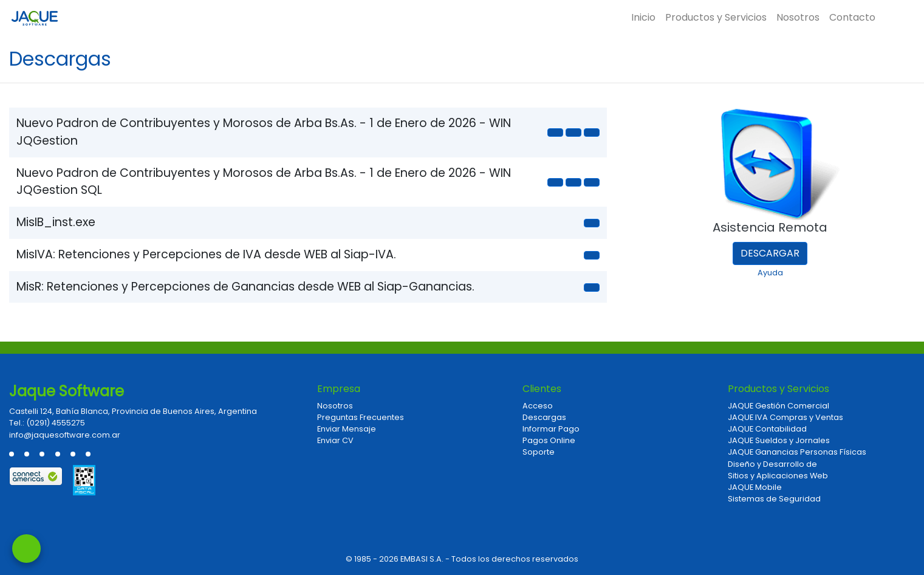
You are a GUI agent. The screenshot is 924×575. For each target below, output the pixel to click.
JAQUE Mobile (755, 487)
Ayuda (770, 273)
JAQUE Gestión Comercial (779, 406)
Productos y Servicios (716, 17)
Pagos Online (549, 440)
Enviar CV (335, 440)
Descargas (544, 417)
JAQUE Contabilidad (767, 429)
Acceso (538, 406)
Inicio (643, 17)
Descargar (770, 253)
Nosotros (798, 17)
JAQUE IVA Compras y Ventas (785, 417)
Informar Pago (551, 429)
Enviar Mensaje (347, 429)
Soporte (539, 452)
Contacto (852, 17)
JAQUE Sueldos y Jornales (779, 440)
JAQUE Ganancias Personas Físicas (797, 452)
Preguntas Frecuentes (361, 417)
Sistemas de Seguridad (774, 499)
